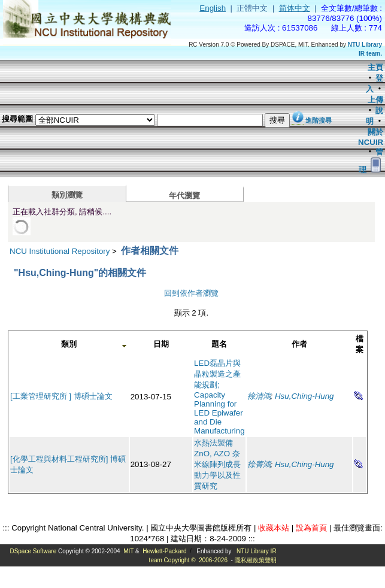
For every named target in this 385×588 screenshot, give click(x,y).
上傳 (375, 100)
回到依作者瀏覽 (191, 293)
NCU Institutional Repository (60, 251)
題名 (219, 344)
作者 (299, 344)
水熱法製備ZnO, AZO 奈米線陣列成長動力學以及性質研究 (217, 464)
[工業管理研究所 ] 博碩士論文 (61, 396)
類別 (69, 344)
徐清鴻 (259, 396)
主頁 (375, 67)
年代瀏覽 (184, 196)
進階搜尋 (319, 120)
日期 (161, 344)
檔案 (360, 344)
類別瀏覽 (67, 195)
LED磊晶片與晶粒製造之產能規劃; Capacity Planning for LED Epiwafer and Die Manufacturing (219, 397)
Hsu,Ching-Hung (304, 396)
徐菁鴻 (259, 464)
